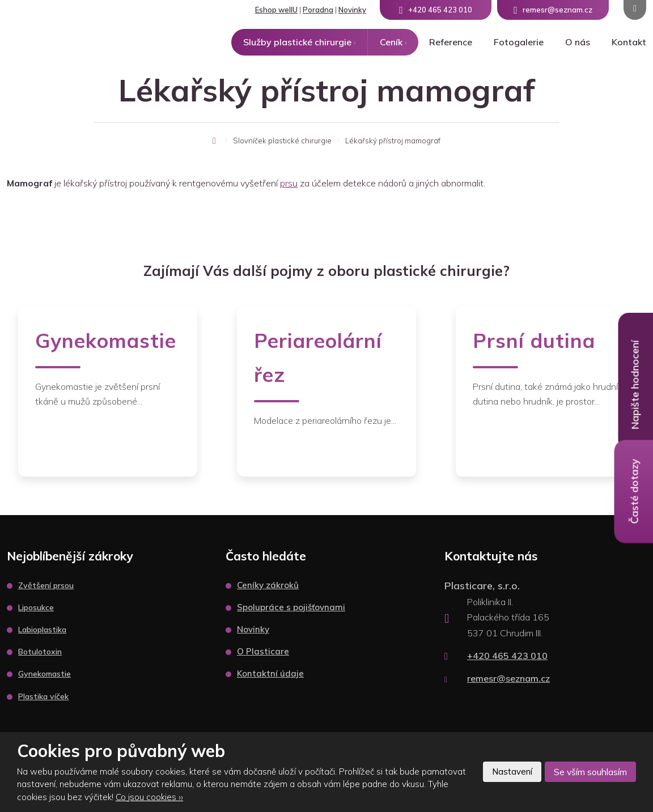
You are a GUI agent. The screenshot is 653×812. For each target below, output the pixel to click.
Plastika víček (43, 696)
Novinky (352, 10)
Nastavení (507, 772)
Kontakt (629, 42)
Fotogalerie (519, 42)
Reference (451, 42)
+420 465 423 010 (507, 656)
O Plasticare (263, 651)
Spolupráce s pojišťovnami (291, 607)
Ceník (391, 42)
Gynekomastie (44, 674)
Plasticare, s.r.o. (482, 586)
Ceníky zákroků (268, 585)
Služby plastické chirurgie (297, 42)
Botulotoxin (40, 652)
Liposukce (36, 607)
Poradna (318, 10)
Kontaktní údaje (270, 673)
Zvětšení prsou (46, 585)
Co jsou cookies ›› (149, 797)
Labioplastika (42, 630)
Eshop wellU (276, 10)
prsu (289, 183)
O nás (578, 42)
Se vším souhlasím (588, 772)
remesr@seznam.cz (508, 678)
